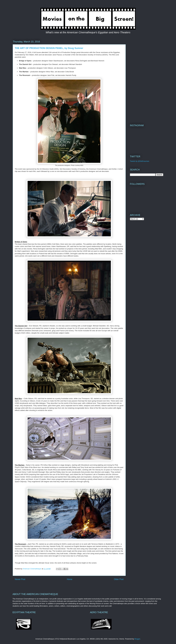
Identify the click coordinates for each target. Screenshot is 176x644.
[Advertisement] (147, 79)
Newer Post (20, 579)
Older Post (119, 579)
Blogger (137, 639)
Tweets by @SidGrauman (140, 161)
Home (70, 579)
